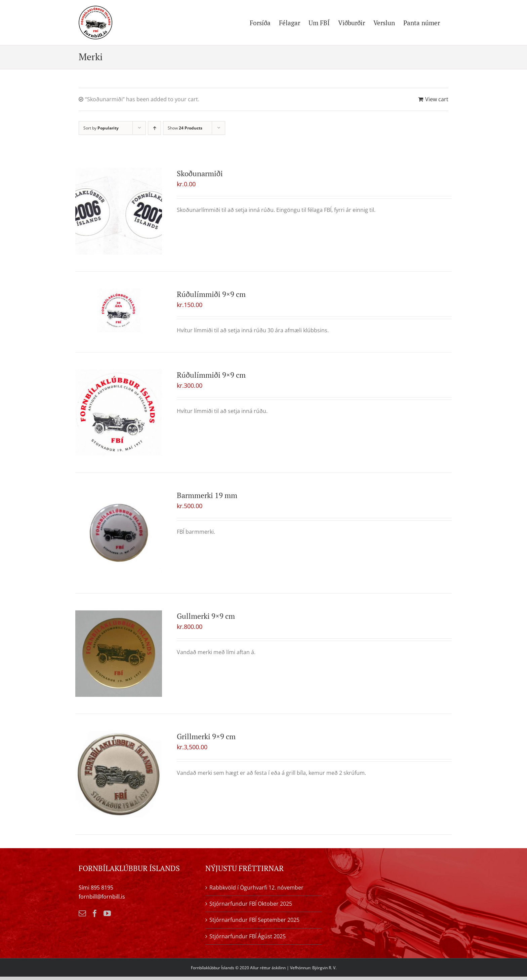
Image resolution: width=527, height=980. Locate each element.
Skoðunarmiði (200, 173)
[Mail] (82, 913)
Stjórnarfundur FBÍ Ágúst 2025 (248, 936)
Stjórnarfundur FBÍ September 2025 (254, 920)
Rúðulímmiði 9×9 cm (211, 294)
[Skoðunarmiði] (119, 211)
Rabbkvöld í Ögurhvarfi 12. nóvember (256, 888)
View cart (437, 99)
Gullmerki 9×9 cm (206, 616)
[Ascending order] (154, 128)
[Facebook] (95, 913)
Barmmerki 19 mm (207, 495)
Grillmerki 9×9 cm (206, 736)
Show (185, 128)
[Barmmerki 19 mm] (119, 533)
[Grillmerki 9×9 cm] (119, 774)
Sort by (101, 128)
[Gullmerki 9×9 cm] (119, 654)
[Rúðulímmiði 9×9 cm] (119, 310)
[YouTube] (107, 913)
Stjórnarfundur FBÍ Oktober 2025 (251, 904)
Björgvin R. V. (324, 968)
